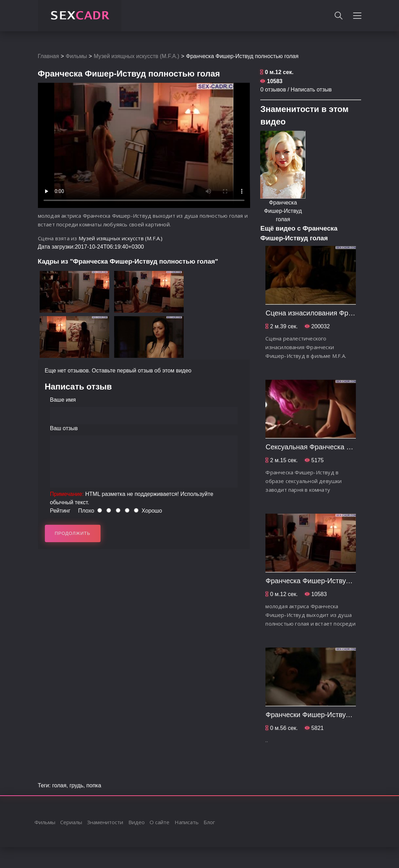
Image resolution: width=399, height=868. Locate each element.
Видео (137, 822)
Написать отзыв (311, 90)
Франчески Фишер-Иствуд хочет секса (327, 715)
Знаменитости (105, 822)
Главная (49, 56)
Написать (187, 822)
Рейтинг (60, 511)
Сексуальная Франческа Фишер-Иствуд (329, 447)
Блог (209, 822)
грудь (77, 785)
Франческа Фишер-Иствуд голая (283, 211)
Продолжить (73, 533)
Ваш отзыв (64, 428)
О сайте (159, 822)
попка (94, 785)
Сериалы (71, 822)
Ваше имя (63, 400)
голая (59, 785)
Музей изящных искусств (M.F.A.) (136, 56)
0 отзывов (273, 90)
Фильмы (76, 56)
